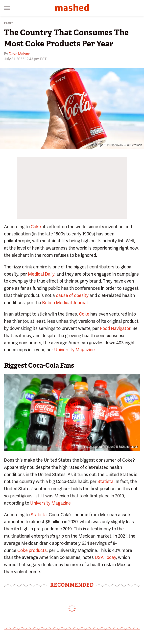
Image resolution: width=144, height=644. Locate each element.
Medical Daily (41, 274)
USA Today (105, 557)
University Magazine (74, 350)
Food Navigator (115, 328)
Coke (36, 227)
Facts (9, 23)
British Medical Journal (65, 303)
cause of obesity (72, 295)
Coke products (32, 550)
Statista (106, 481)
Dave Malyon (20, 54)
